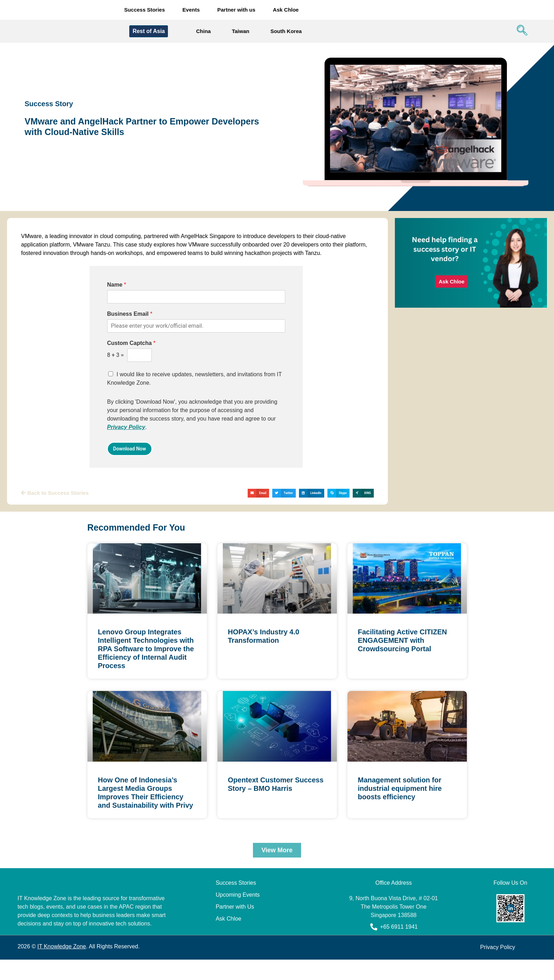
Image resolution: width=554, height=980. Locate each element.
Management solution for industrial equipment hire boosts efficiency (400, 789)
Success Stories (144, 10)
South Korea (286, 32)
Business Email (130, 315)
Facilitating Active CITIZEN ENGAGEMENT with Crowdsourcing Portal (403, 641)
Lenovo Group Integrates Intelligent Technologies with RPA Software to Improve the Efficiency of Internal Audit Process (146, 649)
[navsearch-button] (520, 32)
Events (191, 10)
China (203, 32)
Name (117, 285)
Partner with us (236, 10)
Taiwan (241, 32)
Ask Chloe (286, 10)
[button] (258, 494)
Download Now (130, 449)
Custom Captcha (131, 344)
